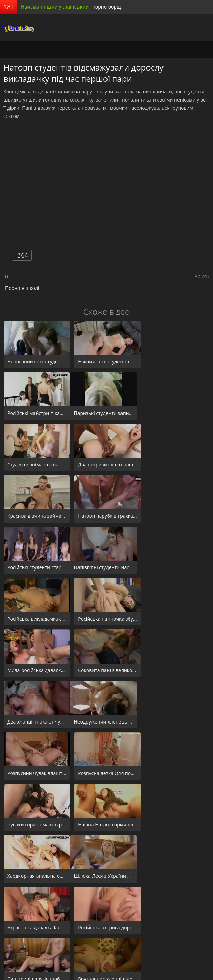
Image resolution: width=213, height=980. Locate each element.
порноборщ (17, 27)
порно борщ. (107, 7)
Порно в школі (22, 288)
